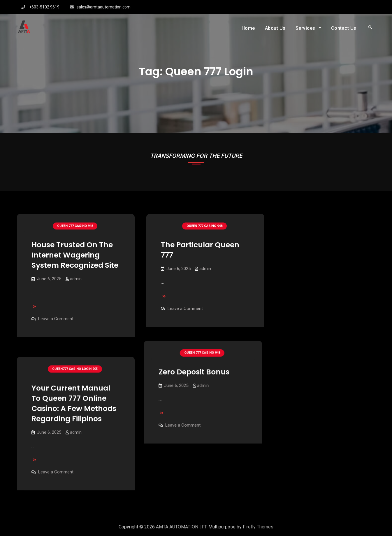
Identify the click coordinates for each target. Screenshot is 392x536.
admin (76, 279)
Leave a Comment (56, 319)
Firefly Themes (258, 527)
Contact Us (344, 28)
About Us (275, 28)
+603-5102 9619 (44, 7)
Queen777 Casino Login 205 (75, 361)
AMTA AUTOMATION (177, 527)
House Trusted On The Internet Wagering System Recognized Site (75, 255)
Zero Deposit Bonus (196, 365)
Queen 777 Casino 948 (75, 226)
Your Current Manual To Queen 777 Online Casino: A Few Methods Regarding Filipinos (74, 395)
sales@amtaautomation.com (104, 7)
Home (248, 28)
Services (305, 28)
